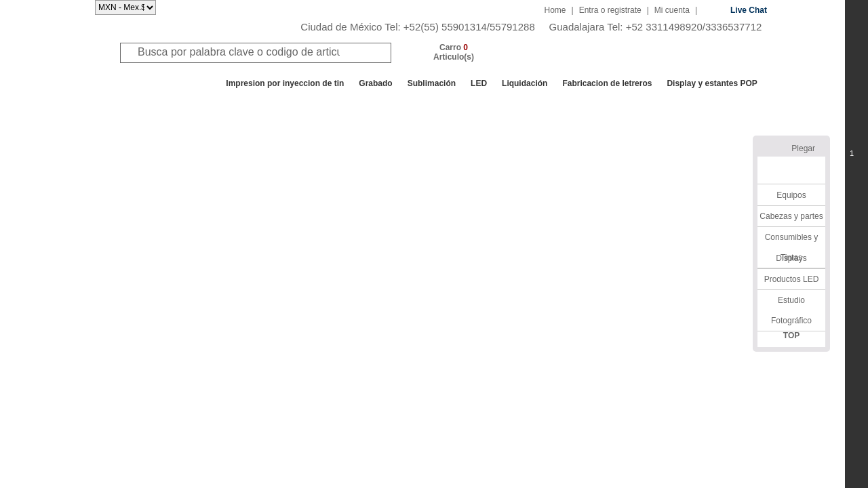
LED (479, 83)
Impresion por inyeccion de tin (285, 83)
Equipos (791, 195)
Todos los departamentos (159, 83)
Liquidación (525, 83)
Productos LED (792, 279)
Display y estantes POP (712, 83)
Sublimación (432, 83)
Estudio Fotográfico (791, 310)
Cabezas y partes (791, 216)
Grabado (375, 83)
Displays (791, 258)
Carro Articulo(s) (454, 52)
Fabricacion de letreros (607, 83)
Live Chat (749, 10)
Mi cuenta (672, 10)
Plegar (803, 148)
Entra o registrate (610, 10)
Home (555, 10)
